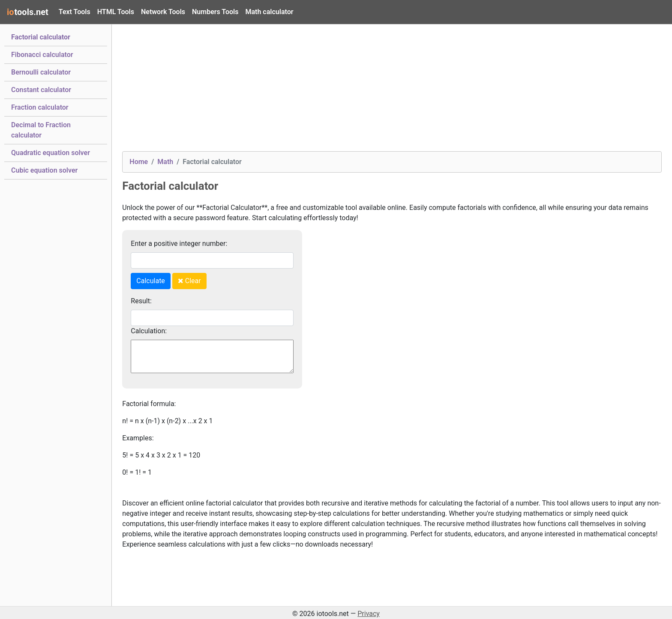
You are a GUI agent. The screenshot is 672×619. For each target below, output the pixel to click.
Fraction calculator (40, 107)
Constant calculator (41, 89)
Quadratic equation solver (51, 152)
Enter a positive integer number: (179, 244)
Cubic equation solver (44, 170)
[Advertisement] (379, 91)
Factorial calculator (41, 36)
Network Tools (163, 12)
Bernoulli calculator (41, 72)
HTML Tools (116, 12)
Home (139, 162)
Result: (141, 301)
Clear (189, 281)
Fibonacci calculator (42, 54)
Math (165, 162)
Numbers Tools (215, 12)
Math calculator (269, 12)
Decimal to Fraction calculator (41, 130)
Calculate (151, 281)
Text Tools (75, 12)
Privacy (369, 614)
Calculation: (149, 331)
